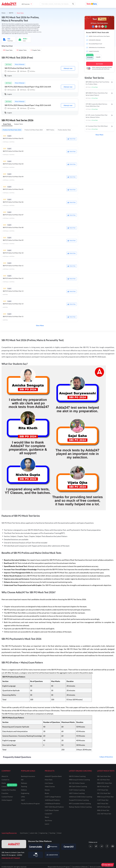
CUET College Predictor (53, 797)
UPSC (23, 797)
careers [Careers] (4, 786)
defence (24, 790)
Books (47, 793)
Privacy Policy (110, 867)
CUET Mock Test (103, 800)
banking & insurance (28, 776)
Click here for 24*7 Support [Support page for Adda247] (11, 858)
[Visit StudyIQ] (36, 855)
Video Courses (50, 786)
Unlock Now (72, 139)
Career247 (48, 814)
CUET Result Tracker (52, 810)
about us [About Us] (5, 776)
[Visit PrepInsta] (52, 847)
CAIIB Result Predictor (53, 803)
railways (24, 783)
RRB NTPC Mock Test (104, 783)
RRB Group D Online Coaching (79, 780)
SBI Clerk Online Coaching (78, 786)
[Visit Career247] (69, 847)
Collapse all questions (106, 757)
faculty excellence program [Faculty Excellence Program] (30, 803)
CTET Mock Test (103, 790)
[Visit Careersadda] (36, 847)
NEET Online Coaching (77, 793)
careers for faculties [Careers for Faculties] (9, 790)
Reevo (47, 817)
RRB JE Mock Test (103, 810)
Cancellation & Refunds (80, 867)
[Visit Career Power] (52, 855)
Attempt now (68, 68)
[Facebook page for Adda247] (107, 846)
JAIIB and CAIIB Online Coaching (81, 797)
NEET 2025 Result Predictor (54, 807)
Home (3, 13)
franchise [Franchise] (5, 793)
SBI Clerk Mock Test (104, 776)
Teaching (52, 833)
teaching (24, 786)
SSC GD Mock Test (103, 780)
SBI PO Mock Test (103, 786)
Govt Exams (24, 833)
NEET (23, 800)
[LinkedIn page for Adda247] (91, 846)
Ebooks (47, 790)
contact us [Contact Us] (5, 780)
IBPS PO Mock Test (104, 807)
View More (40, 326)
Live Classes (49, 783)
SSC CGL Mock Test (104, 793)
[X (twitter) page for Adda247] (96, 846)
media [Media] (4, 783)
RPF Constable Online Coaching (80, 803)
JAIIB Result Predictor (52, 800)
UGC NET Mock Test (104, 814)
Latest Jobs (34, 833)
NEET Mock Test (103, 803)
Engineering (43, 833)
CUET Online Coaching (77, 790)
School (59, 833)
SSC (22, 780)
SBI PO (11, 13)
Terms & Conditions (96, 867)
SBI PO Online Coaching (77, 776)
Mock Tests (49, 780)
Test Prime (48, 820)
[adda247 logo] (14, 844)
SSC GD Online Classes (77, 783)
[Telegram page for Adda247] (102, 846)
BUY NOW (99, 64)
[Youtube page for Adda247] (113, 846)
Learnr (47, 824)
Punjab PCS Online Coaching (79, 800)
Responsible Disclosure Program (59, 867)
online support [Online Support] (7, 800)
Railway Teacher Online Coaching (80, 807)
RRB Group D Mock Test (105, 797)
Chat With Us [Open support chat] (107, 865)
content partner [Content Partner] (7, 797)
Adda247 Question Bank (53, 776)
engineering (25, 793)
